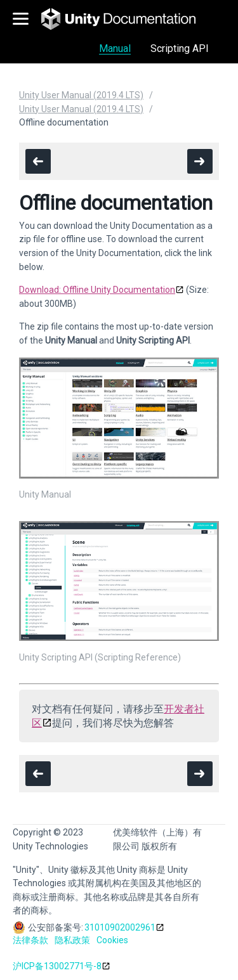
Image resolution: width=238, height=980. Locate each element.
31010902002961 (120, 927)
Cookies (112, 940)
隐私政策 (72, 940)
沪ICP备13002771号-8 (57, 966)
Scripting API (180, 48)
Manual (115, 48)
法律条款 (30, 940)
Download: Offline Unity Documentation (97, 290)
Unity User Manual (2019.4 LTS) (81, 95)
